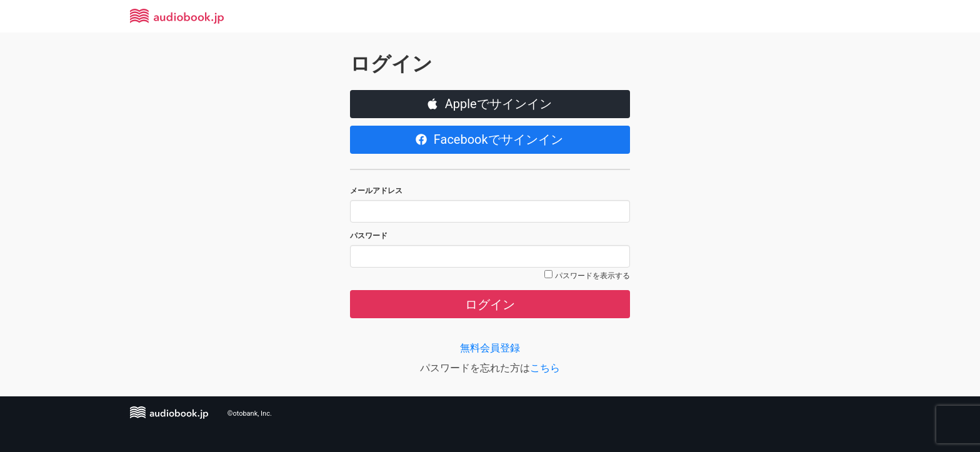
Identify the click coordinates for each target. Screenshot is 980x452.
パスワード (369, 236)
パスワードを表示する (592, 276)
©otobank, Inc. (250, 414)
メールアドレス (376, 191)
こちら (545, 368)
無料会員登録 (490, 348)
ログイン (490, 304)
